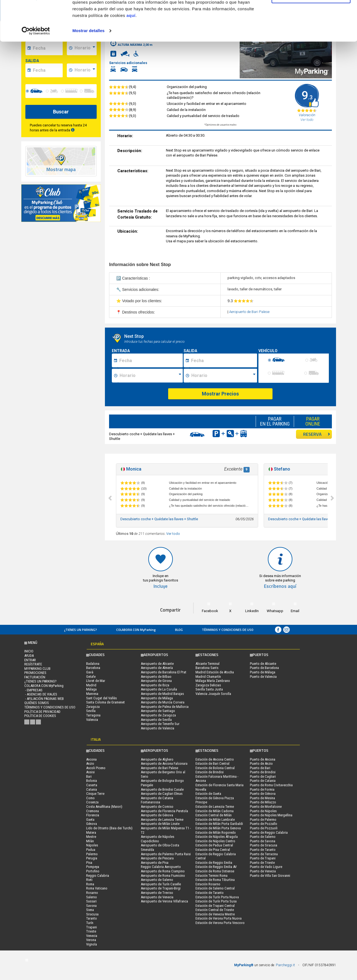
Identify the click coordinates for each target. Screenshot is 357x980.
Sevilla (91, 711)
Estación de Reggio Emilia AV (216, 867)
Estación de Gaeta (208, 794)
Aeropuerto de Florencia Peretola (164, 811)
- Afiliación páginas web (44, 699)
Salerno (92, 897)
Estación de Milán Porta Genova (218, 828)
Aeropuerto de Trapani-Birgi (161, 888)
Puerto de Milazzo (263, 802)
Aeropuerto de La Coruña (159, 689)
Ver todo (173, 534)
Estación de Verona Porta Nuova (219, 918)
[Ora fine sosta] (223, 376)
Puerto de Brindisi (263, 772)
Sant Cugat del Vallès (101, 698)
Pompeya (93, 867)
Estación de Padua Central (214, 845)
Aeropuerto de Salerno (157, 880)
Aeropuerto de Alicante (157, 664)
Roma (90, 884)
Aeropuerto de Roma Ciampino (163, 871)
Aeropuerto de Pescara (157, 858)
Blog (179, 630)
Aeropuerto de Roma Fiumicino (163, 876)
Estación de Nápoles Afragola (217, 837)
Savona (91, 906)
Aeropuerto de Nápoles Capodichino (158, 839)
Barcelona (93, 668)
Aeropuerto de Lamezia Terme (162, 820)
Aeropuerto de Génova (157, 815)
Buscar (61, 112)
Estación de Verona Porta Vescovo (220, 923)
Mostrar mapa (61, 170)
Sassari (91, 901)
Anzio (90, 763)
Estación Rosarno (208, 884)
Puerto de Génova (263, 794)
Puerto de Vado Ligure (266, 867)
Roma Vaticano (97, 888)
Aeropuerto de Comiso (157, 807)
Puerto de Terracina (264, 854)
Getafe (91, 677)
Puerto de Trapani (263, 858)
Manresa (92, 694)
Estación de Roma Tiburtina (215, 880)
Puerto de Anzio (261, 763)
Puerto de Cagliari (263, 776)
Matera (91, 832)
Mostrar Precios (220, 394)
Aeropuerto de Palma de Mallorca (165, 707)
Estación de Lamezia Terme (215, 807)
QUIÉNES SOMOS (37, 703)
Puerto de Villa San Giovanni (270, 876)
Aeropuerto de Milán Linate (160, 824)
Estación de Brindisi (210, 772)
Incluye (161, 586)
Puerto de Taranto (263, 850)
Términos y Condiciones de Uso (228, 630)
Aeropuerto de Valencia (158, 728)
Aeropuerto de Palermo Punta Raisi (166, 854)
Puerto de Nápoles (263, 811)
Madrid (91, 685)
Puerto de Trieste (262, 863)
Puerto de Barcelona (264, 668)
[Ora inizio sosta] (150, 376)
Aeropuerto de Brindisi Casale (162, 789)
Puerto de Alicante (263, 664)
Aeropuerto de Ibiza (155, 685)
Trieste (91, 931)
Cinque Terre (95, 794)
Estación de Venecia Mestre (215, 914)
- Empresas (33, 690)
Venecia (92, 936)
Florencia (93, 815)
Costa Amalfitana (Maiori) (104, 807)
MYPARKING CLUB (37, 669)
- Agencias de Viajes (41, 694)
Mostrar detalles (88, 68)
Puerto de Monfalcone (266, 807)
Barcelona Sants (207, 668)
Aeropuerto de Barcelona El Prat (164, 672)
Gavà (90, 672)
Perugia (92, 858)
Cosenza (92, 802)
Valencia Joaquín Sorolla (213, 694)
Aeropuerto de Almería (157, 668)
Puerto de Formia (262, 789)
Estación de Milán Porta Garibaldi (219, 824)
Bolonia (92, 781)
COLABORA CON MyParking (136, 630)
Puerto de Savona (263, 841)
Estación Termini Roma (211, 876)
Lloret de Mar (96, 681)
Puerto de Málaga (263, 672)
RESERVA (317, 434)
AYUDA (29, 656)
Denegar (311, 33)
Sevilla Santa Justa (209, 689)
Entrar (30, 660)
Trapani (92, 927)
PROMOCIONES (35, 673)
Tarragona (93, 715)
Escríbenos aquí (280, 586)
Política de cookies (40, 716)
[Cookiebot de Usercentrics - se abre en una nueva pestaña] (36, 68)
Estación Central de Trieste (215, 910)
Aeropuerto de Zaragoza (158, 715)
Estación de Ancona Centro (215, 759)
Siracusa (92, 914)
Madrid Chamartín (208, 677)
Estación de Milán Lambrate (215, 820)
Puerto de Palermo (263, 820)
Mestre (91, 837)
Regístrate (33, 664)
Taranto (92, 918)
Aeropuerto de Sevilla (156, 720)
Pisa (89, 863)
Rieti (89, 880)
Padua (91, 850)
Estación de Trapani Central (215, 906)
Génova (92, 824)
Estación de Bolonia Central (215, 768)
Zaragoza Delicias (208, 685)
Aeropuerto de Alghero (157, 759)
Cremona (92, 811)
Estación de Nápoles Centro (215, 841)
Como (90, 798)
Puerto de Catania (263, 781)
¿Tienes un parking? (80, 630)
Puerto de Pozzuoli (264, 828)
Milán (90, 841)
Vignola (92, 944)
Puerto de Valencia (263, 677)
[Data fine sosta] (223, 360)
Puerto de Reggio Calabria (269, 832)
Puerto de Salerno (263, 837)
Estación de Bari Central (212, 763)
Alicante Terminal (207, 664)
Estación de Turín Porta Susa (216, 901)
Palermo (92, 854)
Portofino (93, 871)
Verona (91, 940)
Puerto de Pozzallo (264, 824)
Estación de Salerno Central (215, 888)
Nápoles (92, 845)
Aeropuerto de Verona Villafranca (164, 901)
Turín (90, 923)
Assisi (90, 772)
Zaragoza (93, 707)
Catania (92, 789)
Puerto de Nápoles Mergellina (271, 815)
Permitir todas (311, 14)
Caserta (92, 785)
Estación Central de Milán (214, 815)
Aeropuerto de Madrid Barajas (162, 694)
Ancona (91, 759)
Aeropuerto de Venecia (157, 897)
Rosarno (92, 893)
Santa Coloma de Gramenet (105, 702)
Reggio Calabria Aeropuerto (161, 867)
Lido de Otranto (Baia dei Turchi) (109, 828)
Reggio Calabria (98, 876)
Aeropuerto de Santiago (158, 711)
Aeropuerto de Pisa (155, 863)
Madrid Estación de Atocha (215, 672)
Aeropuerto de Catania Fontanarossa (157, 800)
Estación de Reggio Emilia (214, 863)
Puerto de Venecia (263, 871)
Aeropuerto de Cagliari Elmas (162, 794)
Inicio (29, 651)
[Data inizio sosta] (150, 360)
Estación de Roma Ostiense (215, 871)
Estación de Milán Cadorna (215, 811)
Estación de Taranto (210, 893)
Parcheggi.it (285, 965)
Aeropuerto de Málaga (157, 698)
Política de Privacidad (42, 712)
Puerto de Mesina (262, 798)
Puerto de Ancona (263, 759)
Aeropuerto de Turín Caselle (161, 884)
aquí (131, 53)
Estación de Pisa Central (213, 850)
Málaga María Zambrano (213, 681)
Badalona (93, 664)
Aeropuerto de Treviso (157, 893)
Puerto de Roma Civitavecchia (271, 785)
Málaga (91, 689)
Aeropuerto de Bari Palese (249, 312)
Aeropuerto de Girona (156, 681)
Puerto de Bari (260, 768)
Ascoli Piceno (96, 768)
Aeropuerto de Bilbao (156, 677)
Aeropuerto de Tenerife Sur (160, 724)
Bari (89, 776)
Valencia (92, 720)
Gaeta (90, 820)
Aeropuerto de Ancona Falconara (164, 763)
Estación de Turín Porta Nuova (217, 897)
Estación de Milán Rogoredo (216, 832)
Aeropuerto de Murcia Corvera (163, 702)
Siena (90, 910)
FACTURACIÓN (35, 677)
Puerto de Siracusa (264, 845)
